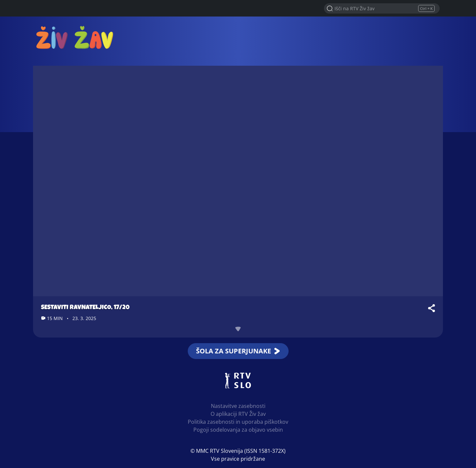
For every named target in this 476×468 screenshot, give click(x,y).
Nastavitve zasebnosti (238, 406)
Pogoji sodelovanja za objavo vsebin (238, 430)
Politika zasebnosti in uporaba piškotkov (238, 422)
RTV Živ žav (75, 37)
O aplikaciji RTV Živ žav (238, 414)
